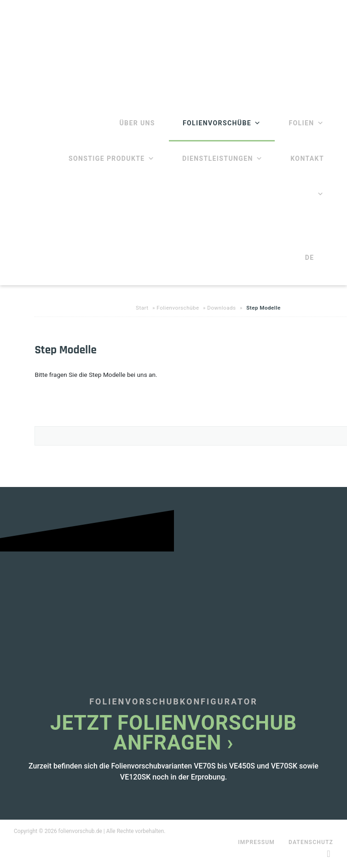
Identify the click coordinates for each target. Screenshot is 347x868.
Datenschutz (311, 842)
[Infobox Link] (173, 674)
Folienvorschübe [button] (222, 123)
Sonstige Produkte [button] (112, 158)
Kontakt (307, 158)
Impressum (256, 842)
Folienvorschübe (178, 308)
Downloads (221, 308)
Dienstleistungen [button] (223, 158)
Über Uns (137, 123)
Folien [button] (306, 123)
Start (142, 308)
